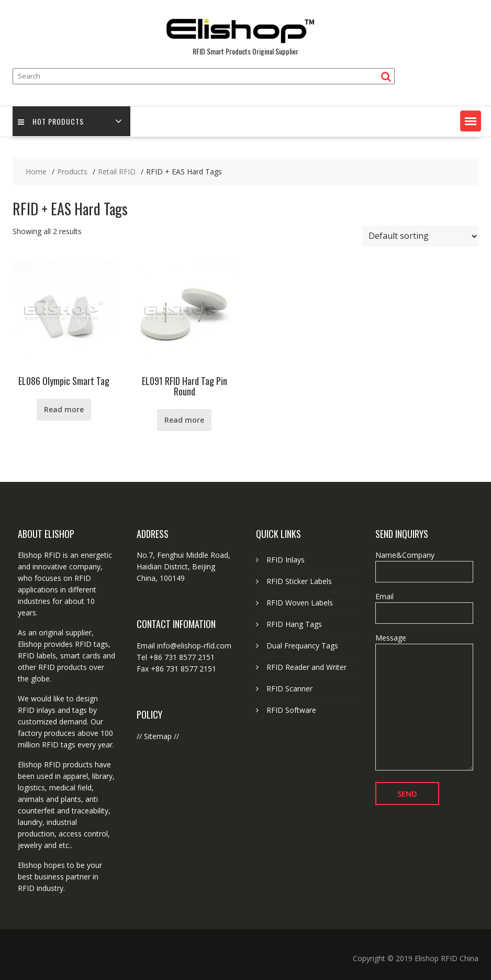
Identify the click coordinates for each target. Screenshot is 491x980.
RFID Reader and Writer (306, 667)
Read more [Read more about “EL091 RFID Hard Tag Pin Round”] (184, 420)
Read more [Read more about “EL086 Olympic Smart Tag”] (64, 409)
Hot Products (51, 121)
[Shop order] (420, 236)
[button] (471, 121)
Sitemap (158, 736)
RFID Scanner (289, 689)
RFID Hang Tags (294, 624)
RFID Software (291, 710)
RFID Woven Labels (300, 603)
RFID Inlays (286, 560)
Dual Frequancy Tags (302, 646)
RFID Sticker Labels (299, 581)
